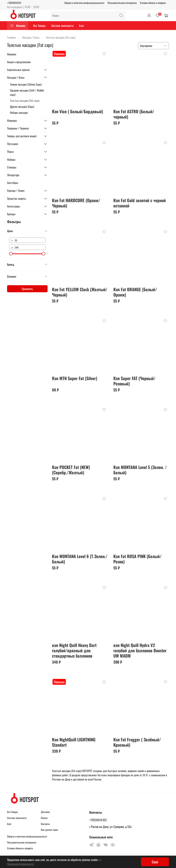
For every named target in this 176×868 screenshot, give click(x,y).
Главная (11, 37)
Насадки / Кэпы (31, 37)
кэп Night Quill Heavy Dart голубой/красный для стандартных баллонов (74, 650)
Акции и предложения (19, 62)
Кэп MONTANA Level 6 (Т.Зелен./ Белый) (80, 559)
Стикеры (12, 167)
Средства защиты (17, 198)
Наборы (11, 159)
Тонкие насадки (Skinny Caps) (26, 84)
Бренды (11, 214)
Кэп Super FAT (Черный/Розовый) (134, 381)
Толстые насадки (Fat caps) (25, 101)
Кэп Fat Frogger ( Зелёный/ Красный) (137, 742)
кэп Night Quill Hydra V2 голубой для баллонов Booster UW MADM (140, 650)
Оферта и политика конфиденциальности (84, 3)
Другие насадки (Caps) (22, 107)
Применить (27, 289)
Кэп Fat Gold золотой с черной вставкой (140, 203)
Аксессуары (14, 206)
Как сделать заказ (49, 830)
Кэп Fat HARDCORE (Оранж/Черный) (76, 203)
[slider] (11, 254)
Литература (13, 175)
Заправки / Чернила (18, 128)
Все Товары (39, 26)
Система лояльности (62, 26)
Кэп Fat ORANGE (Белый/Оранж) (135, 292)
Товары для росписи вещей (22, 136)
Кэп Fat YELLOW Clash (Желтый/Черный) (80, 292)
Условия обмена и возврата (153, 3)
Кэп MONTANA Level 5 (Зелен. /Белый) (140, 470)
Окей (155, 862)
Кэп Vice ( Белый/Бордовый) (78, 111)
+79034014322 (14, 3)
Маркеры (12, 120)
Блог (82, 26)
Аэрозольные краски (18, 70)
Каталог (18, 26)
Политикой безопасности (20, 864)
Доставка (45, 812)
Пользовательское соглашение (122, 3)
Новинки (12, 54)
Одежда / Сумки (16, 190)
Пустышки (13, 144)
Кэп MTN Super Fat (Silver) (75, 378)
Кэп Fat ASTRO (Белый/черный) (134, 114)
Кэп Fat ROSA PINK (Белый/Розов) (137, 559)
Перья (10, 152)
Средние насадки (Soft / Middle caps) (27, 92)
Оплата (44, 818)
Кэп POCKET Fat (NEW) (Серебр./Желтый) (71, 470)
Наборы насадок (19, 113)
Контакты (45, 824)
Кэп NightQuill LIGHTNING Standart (74, 742)
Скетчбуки (13, 183)
